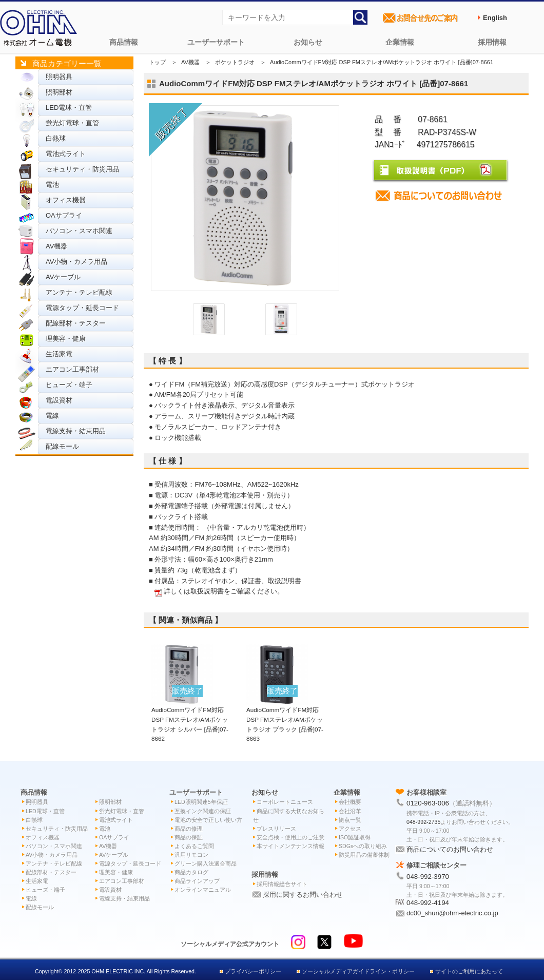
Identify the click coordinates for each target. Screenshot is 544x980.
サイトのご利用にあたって (469, 971)
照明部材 (59, 92)
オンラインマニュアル (203, 890)
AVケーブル (63, 277)
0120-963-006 (428, 803)
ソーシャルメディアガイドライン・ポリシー (358, 971)
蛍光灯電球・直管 (72, 123)
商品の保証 (189, 837)
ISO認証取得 (355, 837)
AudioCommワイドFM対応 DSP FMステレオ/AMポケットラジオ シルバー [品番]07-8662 (190, 719)
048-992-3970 (428, 877)
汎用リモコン (191, 855)
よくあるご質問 (194, 846)
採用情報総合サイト (282, 884)
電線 (52, 416)
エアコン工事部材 (72, 369)
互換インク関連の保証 (203, 811)
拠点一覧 (350, 820)
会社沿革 (350, 811)
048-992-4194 (428, 903)
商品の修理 (189, 829)
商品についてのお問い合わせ (450, 849)
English (495, 18)
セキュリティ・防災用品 (82, 169)
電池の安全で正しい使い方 (208, 820)
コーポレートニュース (285, 802)
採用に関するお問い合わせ (303, 895)
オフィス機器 (66, 200)
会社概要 (350, 802)
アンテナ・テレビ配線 (79, 292)
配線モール (62, 446)
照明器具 (59, 77)
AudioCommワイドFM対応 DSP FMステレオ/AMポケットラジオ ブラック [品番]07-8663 (285, 719)
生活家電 (59, 354)
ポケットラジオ (235, 62)
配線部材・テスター (76, 323)
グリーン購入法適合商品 (206, 863)
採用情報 (492, 42)
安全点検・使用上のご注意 (290, 837)
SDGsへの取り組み (363, 846)
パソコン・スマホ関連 (79, 231)
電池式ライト (66, 154)
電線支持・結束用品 (76, 431)
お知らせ (308, 42)
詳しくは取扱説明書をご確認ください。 (224, 591)
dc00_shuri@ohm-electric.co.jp (452, 913)
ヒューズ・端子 (69, 385)
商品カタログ (191, 872)
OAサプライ (64, 215)
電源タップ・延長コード (82, 308)
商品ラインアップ (197, 881)
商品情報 (124, 42)
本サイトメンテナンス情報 (290, 846)
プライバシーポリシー (253, 971)
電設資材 (59, 400)
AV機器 (56, 246)
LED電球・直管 (69, 108)
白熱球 (56, 138)
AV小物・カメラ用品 (76, 262)
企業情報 (400, 42)
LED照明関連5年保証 (201, 802)
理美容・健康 (66, 339)
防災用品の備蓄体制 (364, 855)
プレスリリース (276, 829)
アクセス (350, 829)
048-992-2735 (423, 822)
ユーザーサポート (216, 42)
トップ (157, 62)
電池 (52, 185)
